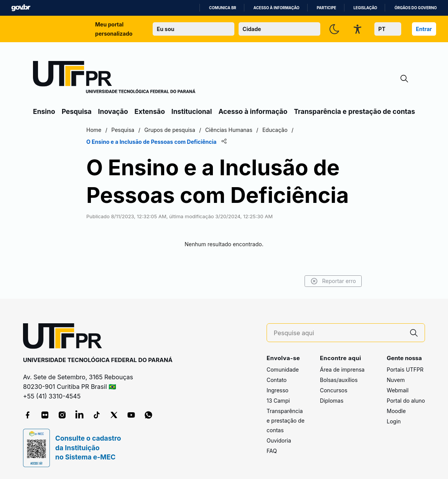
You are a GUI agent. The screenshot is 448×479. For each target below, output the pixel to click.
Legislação (366, 8)
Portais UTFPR (405, 370)
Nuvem (396, 380)
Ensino (44, 111)
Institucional (192, 111)
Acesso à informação (277, 8)
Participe (327, 8)
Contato (277, 380)
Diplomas (332, 401)
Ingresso (278, 390)
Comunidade (283, 370)
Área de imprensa (342, 370)
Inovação (113, 111)
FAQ (272, 451)
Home (94, 130)
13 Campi (278, 401)
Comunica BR (223, 8)
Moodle (396, 411)
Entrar (424, 29)
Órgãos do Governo (415, 8)
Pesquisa (77, 111)
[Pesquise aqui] (339, 333)
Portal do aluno (406, 401)
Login (394, 421)
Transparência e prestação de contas (354, 111)
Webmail (398, 390)
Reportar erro (333, 281)
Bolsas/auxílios (339, 380)
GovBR (21, 8)
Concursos (334, 390)
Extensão (150, 111)
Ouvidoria (279, 440)
